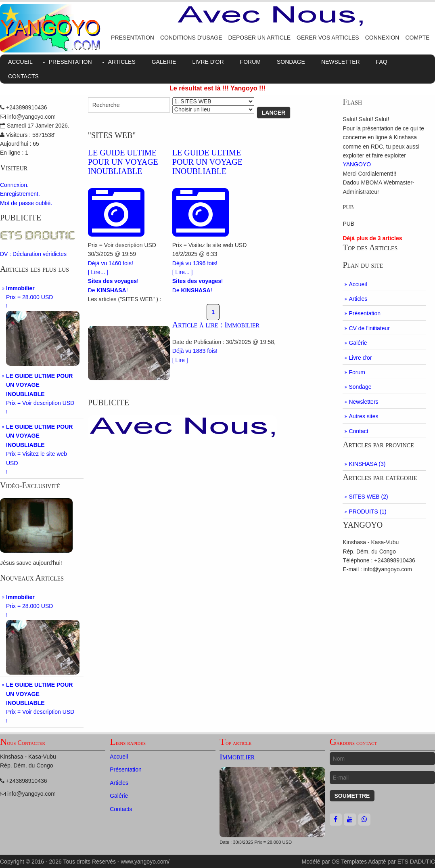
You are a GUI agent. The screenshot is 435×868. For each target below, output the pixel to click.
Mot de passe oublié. (26, 203)
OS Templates (349, 862)
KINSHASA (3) (367, 464)
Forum (357, 372)
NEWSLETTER (341, 62)
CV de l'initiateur (369, 328)
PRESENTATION (133, 38)
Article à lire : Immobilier (216, 325)
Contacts (121, 809)
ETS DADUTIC (416, 862)
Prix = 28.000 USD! (43, 325)
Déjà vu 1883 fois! (195, 351)
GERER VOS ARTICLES (328, 38)
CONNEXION (382, 38)
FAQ (382, 62)
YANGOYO (357, 164)
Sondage (360, 387)
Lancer (274, 113)
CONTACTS (23, 76)
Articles (358, 299)
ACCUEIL (20, 62)
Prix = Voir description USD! (40, 394)
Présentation (365, 313)
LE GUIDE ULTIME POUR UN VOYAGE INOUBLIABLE (123, 162)
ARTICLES (122, 62)
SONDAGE (291, 62)
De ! (108, 290)
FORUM (250, 62)
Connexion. (14, 185)
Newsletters (363, 402)
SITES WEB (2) (368, 497)
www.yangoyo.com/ (145, 862)
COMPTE (417, 38)
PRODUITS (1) (367, 512)
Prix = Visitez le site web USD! (39, 449)
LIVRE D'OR (208, 62)
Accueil (358, 284)
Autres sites (363, 416)
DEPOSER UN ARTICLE (259, 38)
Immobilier (237, 757)
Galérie (358, 343)
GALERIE (164, 62)
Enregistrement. (20, 194)
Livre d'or (360, 358)
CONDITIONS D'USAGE (191, 38)
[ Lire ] (180, 360)
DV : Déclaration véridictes (33, 254)
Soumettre (352, 796)
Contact (358, 431)
